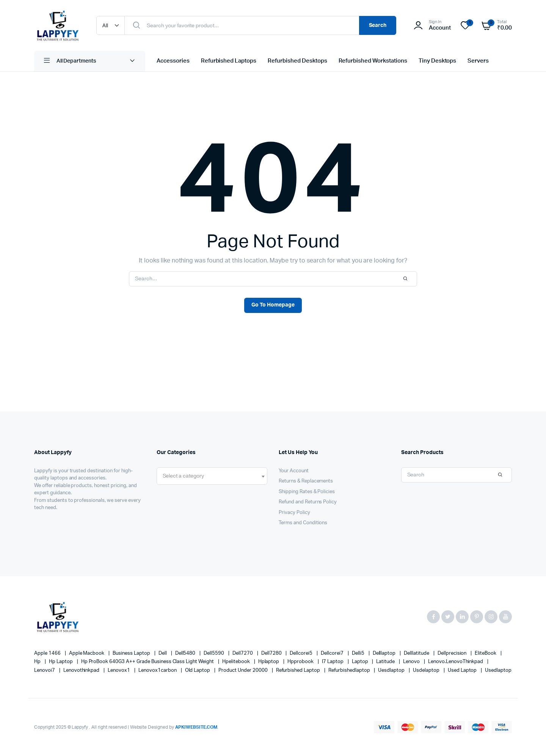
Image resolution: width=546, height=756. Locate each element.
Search (378, 25)
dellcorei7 (333, 653)
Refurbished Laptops (229, 61)
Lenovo (412, 662)
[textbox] (184, 476)
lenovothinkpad (82, 670)
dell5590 (214, 653)
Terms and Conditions (303, 523)
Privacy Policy (294, 513)
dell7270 (243, 653)
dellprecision (453, 653)
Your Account (294, 471)
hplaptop (269, 662)
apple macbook (87, 653)
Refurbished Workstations (373, 61)
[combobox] (212, 476)
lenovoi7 (45, 670)
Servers (478, 61)
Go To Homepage (273, 305)
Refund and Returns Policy (308, 502)
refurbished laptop (299, 670)
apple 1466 (48, 653)
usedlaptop (498, 670)
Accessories (173, 61)
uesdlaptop (392, 670)
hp (38, 662)
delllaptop (385, 653)
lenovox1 (119, 670)
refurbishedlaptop (350, 670)
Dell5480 (186, 653)
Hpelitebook (237, 662)
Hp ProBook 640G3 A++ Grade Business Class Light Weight (148, 662)
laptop (361, 662)
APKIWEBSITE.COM (196, 727)
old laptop (198, 670)
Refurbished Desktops (297, 61)
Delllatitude (417, 653)
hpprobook (301, 662)
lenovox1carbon (158, 670)
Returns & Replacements (306, 481)
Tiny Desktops (438, 61)
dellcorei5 (302, 653)
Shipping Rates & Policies (307, 492)
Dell (163, 653)
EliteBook (486, 653)
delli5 (359, 653)
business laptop (132, 653)
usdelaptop (427, 670)
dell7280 (272, 653)
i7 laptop (333, 662)
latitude (386, 662)
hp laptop (61, 662)
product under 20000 (243, 670)
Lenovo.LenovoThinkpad (456, 662)
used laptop (463, 670)
